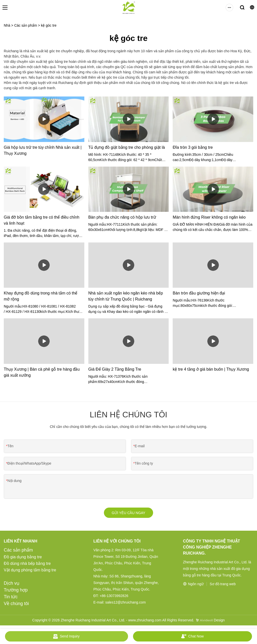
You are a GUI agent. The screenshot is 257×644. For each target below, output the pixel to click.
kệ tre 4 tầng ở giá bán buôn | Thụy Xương (211, 369)
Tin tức (11, 598)
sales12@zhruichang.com (125, 603)
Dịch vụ (12, 584)
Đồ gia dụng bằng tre (23, 558)
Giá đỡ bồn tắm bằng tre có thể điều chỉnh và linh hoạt (42, 220)
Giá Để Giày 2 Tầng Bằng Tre (115, 369)
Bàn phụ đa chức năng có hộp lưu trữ (122, 217)
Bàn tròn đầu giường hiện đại (199, 293)
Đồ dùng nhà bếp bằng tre (27, 564)
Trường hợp (16, 591)
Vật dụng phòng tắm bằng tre (30, 571)
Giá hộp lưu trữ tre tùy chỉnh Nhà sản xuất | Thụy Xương (43, 150)
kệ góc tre (49, 25)
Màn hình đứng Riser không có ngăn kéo (209, 217)
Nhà (7, 25)
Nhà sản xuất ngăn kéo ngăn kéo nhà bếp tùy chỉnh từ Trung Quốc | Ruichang (126, 296)
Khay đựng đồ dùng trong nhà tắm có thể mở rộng (41, 296)
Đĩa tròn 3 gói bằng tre (193, 147)
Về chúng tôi (16, 605)
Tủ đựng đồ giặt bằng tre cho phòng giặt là (127, 147)
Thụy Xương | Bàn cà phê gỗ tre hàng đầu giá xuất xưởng (42, 372)
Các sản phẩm (26, 25)
